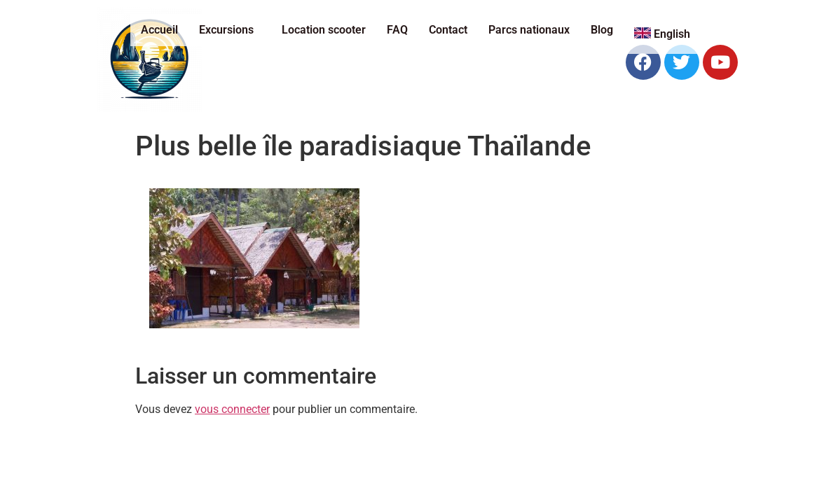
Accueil (159, 30)
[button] (230, 30)
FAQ (397, 30)
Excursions (226, 30)
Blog (602, 30)
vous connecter (232, 409)
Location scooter (324, 30)
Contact (448, 30)
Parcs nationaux (529, 30)
